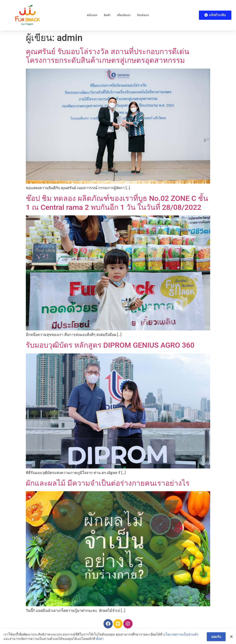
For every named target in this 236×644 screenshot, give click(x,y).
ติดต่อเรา (143, 15)
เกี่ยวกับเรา (124, 15)
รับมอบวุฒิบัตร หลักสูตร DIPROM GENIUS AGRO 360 (110, 345)
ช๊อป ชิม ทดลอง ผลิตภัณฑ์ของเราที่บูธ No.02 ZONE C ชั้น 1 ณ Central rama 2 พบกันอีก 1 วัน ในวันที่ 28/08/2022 (117, 203)
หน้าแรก (92, 15)
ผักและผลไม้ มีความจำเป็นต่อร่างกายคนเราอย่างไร (108, 483)
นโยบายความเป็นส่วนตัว (181, 637)
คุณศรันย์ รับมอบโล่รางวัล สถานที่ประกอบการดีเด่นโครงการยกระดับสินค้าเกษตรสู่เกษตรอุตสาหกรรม (108, 56)
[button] (215, 15)
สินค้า (107, 15)
